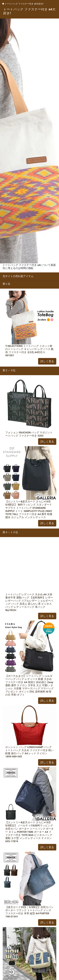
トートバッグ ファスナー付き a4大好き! (23, 4)
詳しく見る (47, 361)
